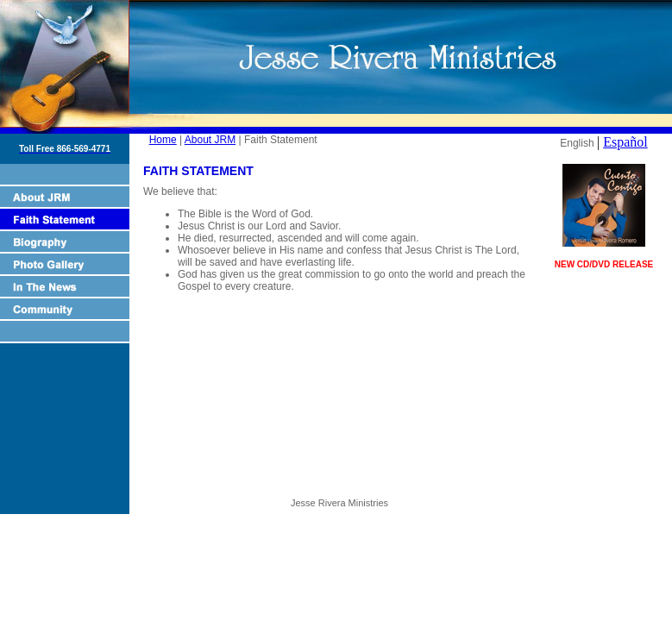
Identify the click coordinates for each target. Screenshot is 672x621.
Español (625, 142)
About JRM (210, 140)
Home (163, 140)
